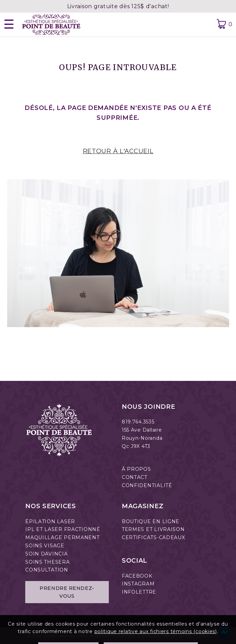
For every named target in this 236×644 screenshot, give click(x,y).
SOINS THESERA (47, 562)
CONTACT (135, 477)
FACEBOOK (137, 576)
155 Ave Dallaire (142, 430)
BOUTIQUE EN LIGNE (151, 521)
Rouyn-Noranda (142, 438)
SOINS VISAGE (45, 546)
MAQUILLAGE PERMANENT (62, 537)
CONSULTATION (47, 570)
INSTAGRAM (138, 584)
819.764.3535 (138, 422)
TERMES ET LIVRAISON (153, 529)
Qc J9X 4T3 (136, 446)
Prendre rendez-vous (67, 592)
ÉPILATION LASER (50, 521)
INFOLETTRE (139, 592)
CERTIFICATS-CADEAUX (153, 537)
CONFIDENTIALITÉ (147, 485)
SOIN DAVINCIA (46, 554)
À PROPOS (136, 469)
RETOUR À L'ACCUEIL (118, 151)
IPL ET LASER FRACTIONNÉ (63, 529)
